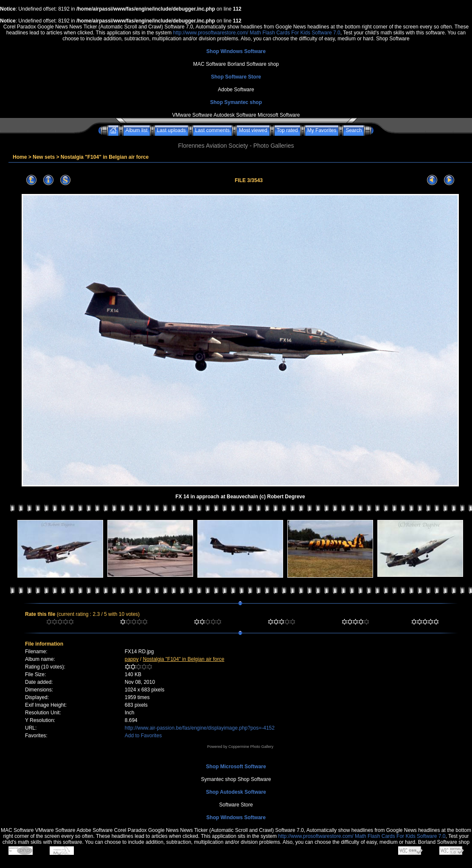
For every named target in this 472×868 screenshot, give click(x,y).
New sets (44, 157)
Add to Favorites (143, 736)
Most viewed (253, 130)
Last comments (212, 130)
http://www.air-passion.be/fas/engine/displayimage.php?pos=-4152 (200, 728)
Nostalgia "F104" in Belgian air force (105, 157)
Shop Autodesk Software (236, 792)
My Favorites (322, 130)
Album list (137, 130)
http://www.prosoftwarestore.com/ (210, 33)
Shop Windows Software (236, 51)
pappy (132, 659)
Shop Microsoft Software (236, 767)
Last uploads (171, 130)
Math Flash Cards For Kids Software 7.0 (295, 33)
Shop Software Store (236, 77)
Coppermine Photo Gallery (251, 747)
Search (354, 130)
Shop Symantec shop (236, 102)
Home (20, 157)
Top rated (287, 130)
